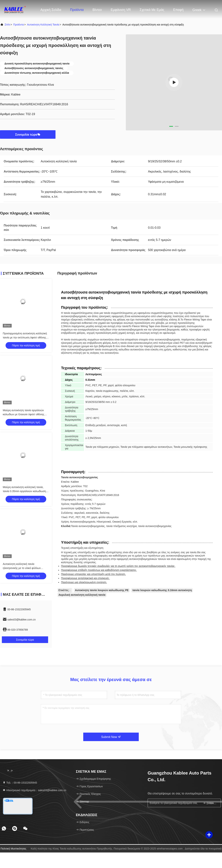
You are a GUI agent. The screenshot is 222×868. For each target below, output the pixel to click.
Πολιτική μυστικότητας (14, 849)
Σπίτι (7, 25)
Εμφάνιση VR (121, 10)
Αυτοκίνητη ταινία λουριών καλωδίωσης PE (102, 590)
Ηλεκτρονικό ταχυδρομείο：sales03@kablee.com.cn (34, 790)
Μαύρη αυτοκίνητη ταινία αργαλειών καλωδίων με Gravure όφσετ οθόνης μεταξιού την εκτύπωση (23, 414)
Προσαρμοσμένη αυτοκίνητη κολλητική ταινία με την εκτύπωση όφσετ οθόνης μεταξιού (25, 337)
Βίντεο (97, 10)
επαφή (178, 10)
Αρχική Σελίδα (51, 10)
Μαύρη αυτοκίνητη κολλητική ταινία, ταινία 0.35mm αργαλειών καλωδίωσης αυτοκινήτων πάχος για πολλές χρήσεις (25, 491)
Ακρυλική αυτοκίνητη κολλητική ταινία (82, 595)
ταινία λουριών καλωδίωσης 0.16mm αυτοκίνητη (162, 590)
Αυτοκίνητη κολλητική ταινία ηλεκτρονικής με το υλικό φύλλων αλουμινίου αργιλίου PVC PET (22, 568)
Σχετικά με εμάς (152, 10)
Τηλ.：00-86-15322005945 (20, 783)
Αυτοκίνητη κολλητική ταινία (43, 25)
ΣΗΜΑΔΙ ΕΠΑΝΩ (210, 803)
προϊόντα (19, 25)
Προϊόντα (77, 10)
